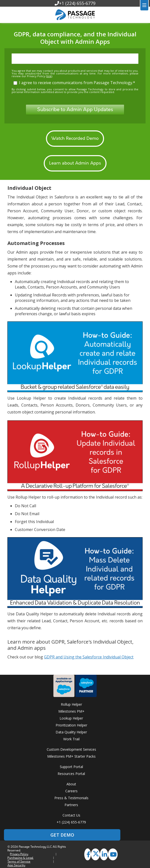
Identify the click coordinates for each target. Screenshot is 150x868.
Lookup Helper (71, 718)
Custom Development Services (71, 749)
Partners (71, 805)
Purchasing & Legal (20, 858)
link (49, 76)
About (71, 784)
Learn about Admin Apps (75, 163)
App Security (16, 865)
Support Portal (71, 767)
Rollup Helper (71, 704)
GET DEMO (62, 835)
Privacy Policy (19, 854)
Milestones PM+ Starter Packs (71, 756)
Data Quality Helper (71, 732)
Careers (71, 791)
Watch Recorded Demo (75, 139)
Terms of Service (19, 862)
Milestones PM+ (71, 711)
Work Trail (71, 739)
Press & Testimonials (71, 798)
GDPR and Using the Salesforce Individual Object (89, 657)
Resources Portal (71, 774)
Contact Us (71, 815)
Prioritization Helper (71, 725)
